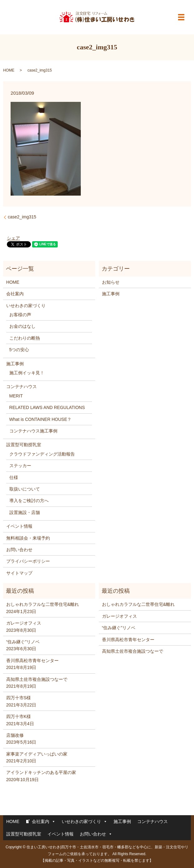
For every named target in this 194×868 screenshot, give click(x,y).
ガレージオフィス (24, 623)
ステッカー (20, 466)
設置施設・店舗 (25, 512)
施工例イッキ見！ (27, 373)
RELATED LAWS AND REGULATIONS (47, 407)
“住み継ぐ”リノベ (23, 642)
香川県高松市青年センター (32, 661)
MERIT (16, 396)
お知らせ (111, 282)
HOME (9, 70)
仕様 (14, 477)
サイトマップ (19, 573)
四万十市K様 (19, 716)
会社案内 (15, 294)
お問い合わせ (19, 550)
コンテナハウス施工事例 (33, 431)
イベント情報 (19, 526)
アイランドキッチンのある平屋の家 (41, 772)
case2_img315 (22, 217)
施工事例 (15, 364)
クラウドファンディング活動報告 (42, 454)
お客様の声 (20, 315)
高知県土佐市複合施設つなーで (37, 679)
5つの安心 (19, 350)
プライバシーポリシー (28, 561)
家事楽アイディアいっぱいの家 (37, 754)
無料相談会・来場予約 (28, 538)
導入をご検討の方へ (29, 501)
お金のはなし (22, 326)
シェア (13, 238)
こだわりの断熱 (25, 338)
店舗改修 (15, 735)
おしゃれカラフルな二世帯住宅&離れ (43, 604)
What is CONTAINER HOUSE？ (41, 419)
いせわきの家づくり (26, 306)
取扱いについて (25, 489)
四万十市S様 (19, 698)
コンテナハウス (22, 387)
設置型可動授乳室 (24, 445)
